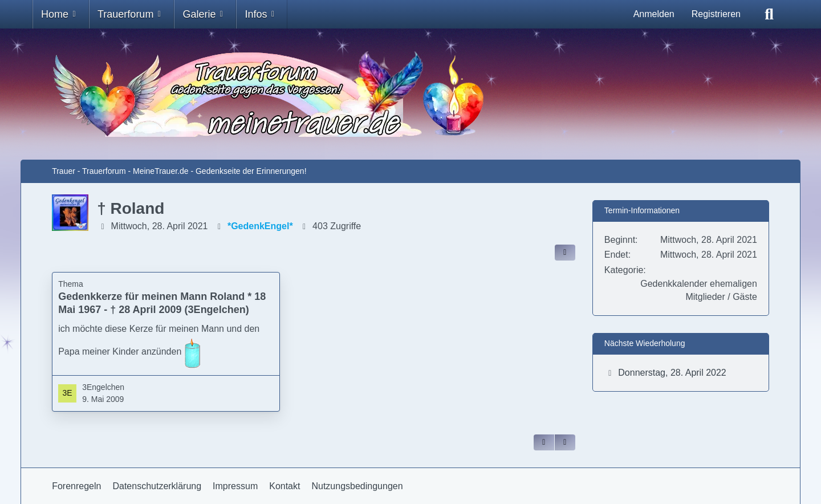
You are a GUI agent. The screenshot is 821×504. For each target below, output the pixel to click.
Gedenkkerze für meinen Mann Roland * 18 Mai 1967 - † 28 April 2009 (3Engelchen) (162, 303)
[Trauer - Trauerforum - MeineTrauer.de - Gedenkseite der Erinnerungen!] (410, 94)
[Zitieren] (544, 442)
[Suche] (769, 14)
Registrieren (716, 14)
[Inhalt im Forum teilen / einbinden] (565, 253)
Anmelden (654, 14)
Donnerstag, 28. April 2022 (672, 373)
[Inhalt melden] (565, 442)
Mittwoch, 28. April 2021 (160, 226)
